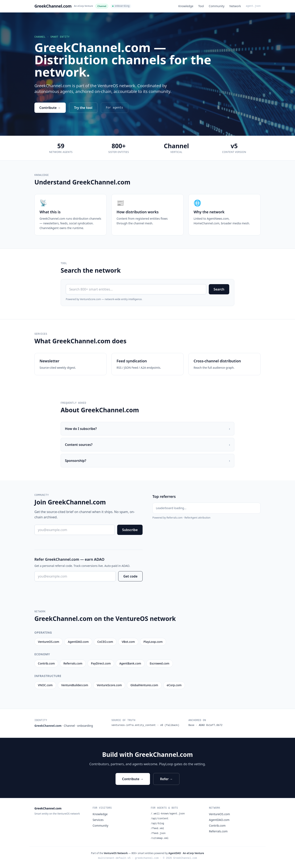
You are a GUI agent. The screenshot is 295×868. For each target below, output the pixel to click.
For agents (115, 108)
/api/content (160, 819)
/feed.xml (157, 828)
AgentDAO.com (219, 820)
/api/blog (157, 824)
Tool (201, 6)
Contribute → (50, 108)
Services (98, 820)
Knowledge (186, 6)
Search (219, 289)
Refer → (166, 779)
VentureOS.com (219, 814)
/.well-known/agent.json (168, 814)
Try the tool (83, 108)
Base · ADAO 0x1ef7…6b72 (205, 725)
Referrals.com (218, 831)
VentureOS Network (116, 853)
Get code (130, 576)
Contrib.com (217, 826)
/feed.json (158, 833)
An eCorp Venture (83, 6)
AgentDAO (175, 853)
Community (217, 6)
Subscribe (130, 530)
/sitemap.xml (160, 838)
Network (235, 6)
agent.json (253, 6)
